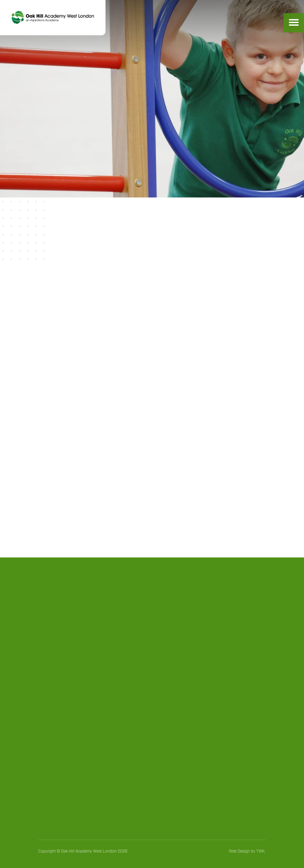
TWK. (261, 851)
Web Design (239, 851)
